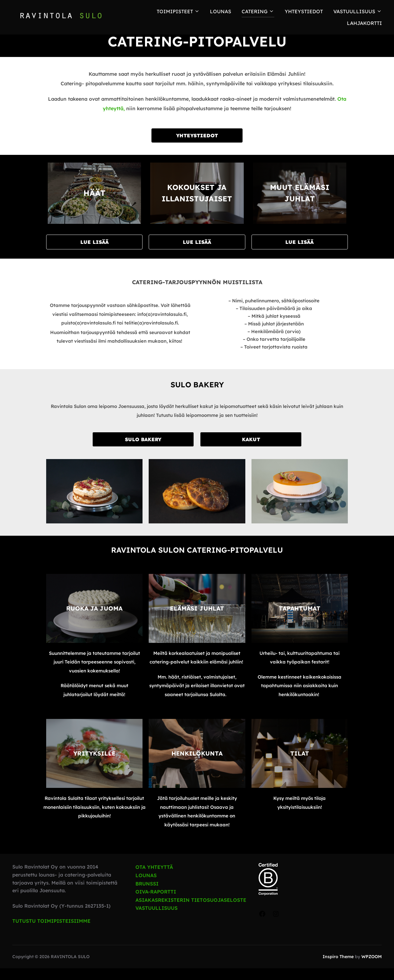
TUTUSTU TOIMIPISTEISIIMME (51, 933)
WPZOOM (372, 968)
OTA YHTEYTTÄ (154, 879)
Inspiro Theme (338, 968)
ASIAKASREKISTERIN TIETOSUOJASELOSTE (191, 912)
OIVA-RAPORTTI (156, 903)
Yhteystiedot (304, 11)
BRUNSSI (147, 895)
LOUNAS (221, 11)
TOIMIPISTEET (178, 11)
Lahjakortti (364, 23)
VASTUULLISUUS (157, 920)
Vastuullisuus (358, 11)
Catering (258, 11)
